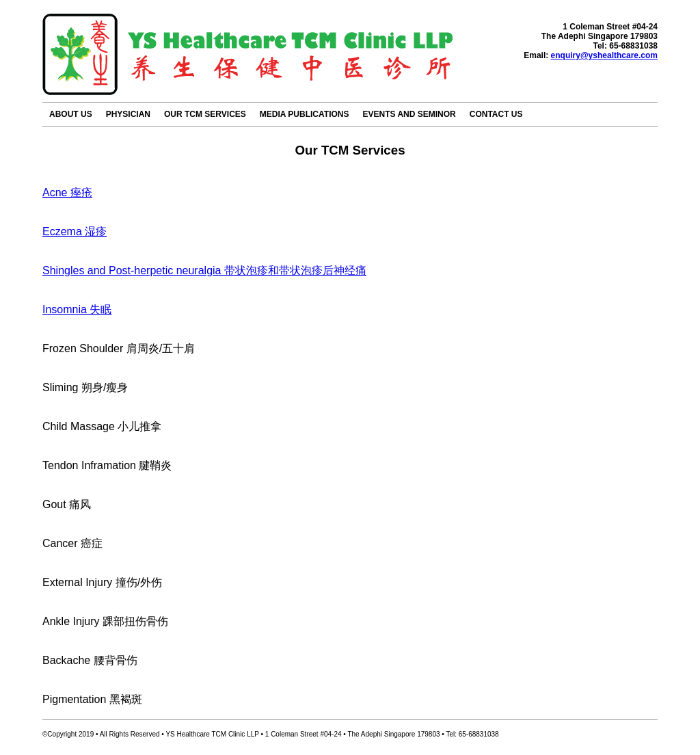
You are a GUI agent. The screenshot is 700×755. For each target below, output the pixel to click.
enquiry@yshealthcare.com (604, 55)
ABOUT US (71, 114)
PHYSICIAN (128, 114)
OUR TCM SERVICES (205, 114)
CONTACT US (496, 114)
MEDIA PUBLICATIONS (305, 114)
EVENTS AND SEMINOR (409, 114)
